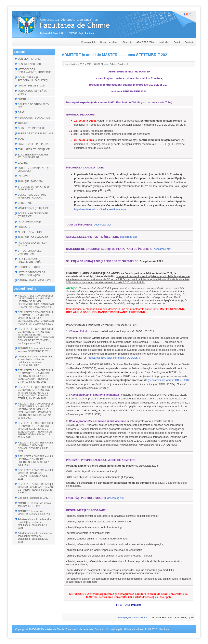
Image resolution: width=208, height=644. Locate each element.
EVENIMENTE (26, 176)
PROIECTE (24, 227)
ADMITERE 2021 (142, 617)
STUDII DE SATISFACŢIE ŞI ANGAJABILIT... (33, 188)
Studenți (127, 42)
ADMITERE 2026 (145, 42)
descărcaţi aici (102, 225)
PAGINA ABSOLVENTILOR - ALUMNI (33, 244)
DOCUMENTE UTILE (29, 267)
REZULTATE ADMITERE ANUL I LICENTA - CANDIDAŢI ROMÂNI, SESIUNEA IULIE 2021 (35, 447)
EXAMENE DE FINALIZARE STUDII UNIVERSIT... (33, 156)
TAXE (21, 139)
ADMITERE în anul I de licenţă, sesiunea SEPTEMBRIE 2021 (35, 350)
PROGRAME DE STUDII (31, 86)
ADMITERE (24, 99)
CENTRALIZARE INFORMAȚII (34, 280)
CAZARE (23, 163)
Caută (177, 42)
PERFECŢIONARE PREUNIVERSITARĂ (29, 260)
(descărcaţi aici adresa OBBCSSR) (168, 380)
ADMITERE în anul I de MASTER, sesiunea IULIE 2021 (35, 513)
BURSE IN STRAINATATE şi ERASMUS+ (33, 169)
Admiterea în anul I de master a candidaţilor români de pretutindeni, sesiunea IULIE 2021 (35, 537)
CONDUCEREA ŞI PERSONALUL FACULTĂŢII (33, 79)
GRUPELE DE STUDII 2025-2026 (33, 106)
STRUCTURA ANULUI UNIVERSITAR (30, 252)
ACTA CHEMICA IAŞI (29, 222)
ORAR (21, 112)
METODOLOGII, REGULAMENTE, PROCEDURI (35, 71)
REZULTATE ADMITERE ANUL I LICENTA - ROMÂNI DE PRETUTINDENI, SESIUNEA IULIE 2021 (35, 461)
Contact (189, 42)
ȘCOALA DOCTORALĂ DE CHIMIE (32, 92)
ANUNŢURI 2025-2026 (30, 181)
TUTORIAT (24, 123)
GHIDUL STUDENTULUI (31, 128)
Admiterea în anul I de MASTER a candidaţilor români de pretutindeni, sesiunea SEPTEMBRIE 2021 (35, 361)
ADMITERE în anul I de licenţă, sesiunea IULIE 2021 (35, 505)
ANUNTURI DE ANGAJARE (33, 237)
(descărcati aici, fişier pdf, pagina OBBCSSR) (114, 358)
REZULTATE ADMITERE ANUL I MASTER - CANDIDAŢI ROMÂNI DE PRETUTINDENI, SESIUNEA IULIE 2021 (36, 488)
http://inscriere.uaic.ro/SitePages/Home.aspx (100, 209)
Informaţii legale (113, 629)
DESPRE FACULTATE (30, 64)
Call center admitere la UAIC (33, 498)
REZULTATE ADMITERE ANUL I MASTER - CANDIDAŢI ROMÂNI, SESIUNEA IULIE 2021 (35, 475)
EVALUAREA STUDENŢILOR (34, 149)
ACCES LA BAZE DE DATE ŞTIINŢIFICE (33, 215)
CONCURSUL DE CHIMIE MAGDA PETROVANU (32, 196)
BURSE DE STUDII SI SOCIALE (35, 134)
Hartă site (164, 42)
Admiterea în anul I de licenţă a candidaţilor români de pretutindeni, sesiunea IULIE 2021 (34, 524)
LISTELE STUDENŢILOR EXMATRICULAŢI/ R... (31, 274)
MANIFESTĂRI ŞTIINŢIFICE (33, 208)
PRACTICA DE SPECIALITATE (35, 144)
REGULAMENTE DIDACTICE (34, 118)
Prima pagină (88, 42)
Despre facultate (109, 42)
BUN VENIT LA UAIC (29, 59)
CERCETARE (25, 203)
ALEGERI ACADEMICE (30, 232)
